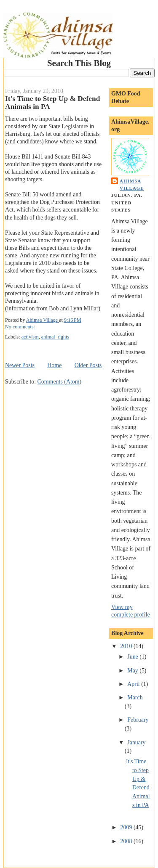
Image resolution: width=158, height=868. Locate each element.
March (135, 697)
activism (30, 337)
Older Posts (88, 365)
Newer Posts (20, 365)
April (134, 684)
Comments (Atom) (60, 382)
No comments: (21, 327)
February (138, 720)
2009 (127, 827)
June (133, 657)
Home (54, 365)
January (136, 742)
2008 (127, 841)
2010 (127, 646)
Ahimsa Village (132, 184)
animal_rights (55, 337)
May (133, 671)
